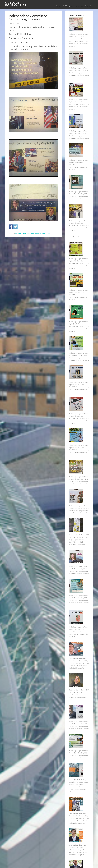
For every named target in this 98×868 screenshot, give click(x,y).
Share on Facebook (11, 227)
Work (49, 233)
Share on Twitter (15, 227)
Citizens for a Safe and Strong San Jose (25, 233)
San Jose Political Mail (16, 4)
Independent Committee (41, 233)
